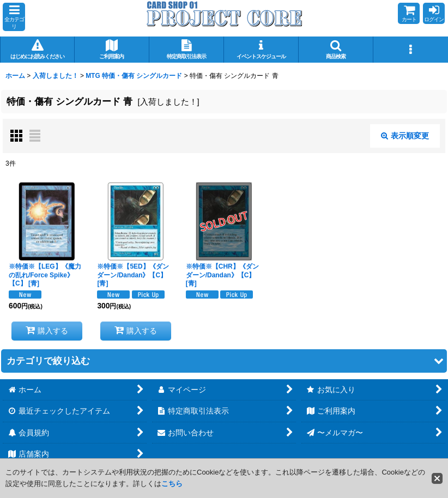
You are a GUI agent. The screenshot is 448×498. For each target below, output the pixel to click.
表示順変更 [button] (405, 136)
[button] (14, 17)
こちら (172, 484)
